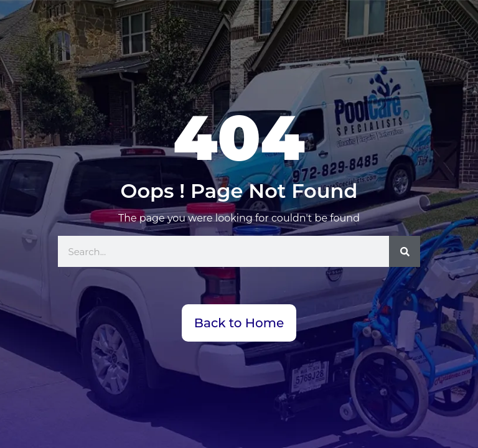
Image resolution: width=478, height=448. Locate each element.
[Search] (405, 251)
